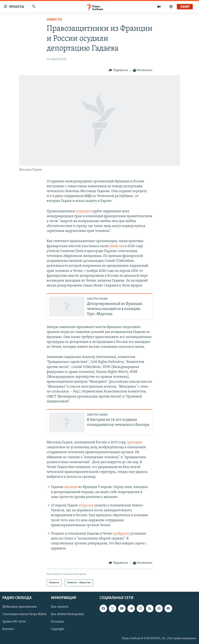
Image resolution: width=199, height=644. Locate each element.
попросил (86, 505)
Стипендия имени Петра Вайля (24, 614)
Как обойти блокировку (68, 614)
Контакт (8, 629)
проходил (135, 442)
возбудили (121, 534)
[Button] (118, 70)
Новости (54, 20)
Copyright (58, 629)
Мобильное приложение (20, 607)
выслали (71, 487)
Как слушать (60, 607)
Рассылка (58, 622)
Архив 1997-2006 (14, 622)
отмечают (84, 211)
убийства (117, 246)
